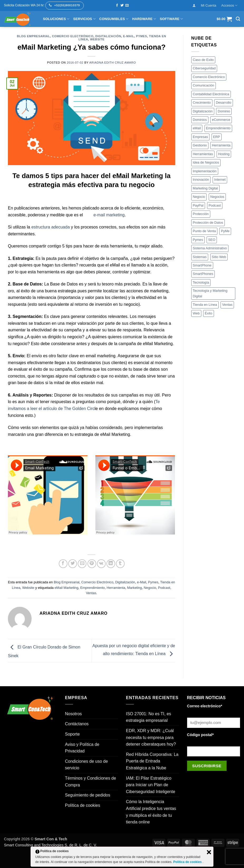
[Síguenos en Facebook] (117, 6)
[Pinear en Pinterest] (92, 564)
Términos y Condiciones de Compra (91, 782)
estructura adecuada (51, 227)
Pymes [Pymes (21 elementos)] (198, 240)
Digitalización (108, 36)
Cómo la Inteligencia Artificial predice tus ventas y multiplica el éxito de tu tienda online (151, 812)
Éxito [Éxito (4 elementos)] (208, 313)
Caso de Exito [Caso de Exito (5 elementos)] (203, 60)
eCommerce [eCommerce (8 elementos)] (221, 120)
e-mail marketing (109, 215)
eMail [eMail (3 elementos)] (197, 128)
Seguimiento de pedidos (88, 795)
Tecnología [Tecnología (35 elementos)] (201, 282)
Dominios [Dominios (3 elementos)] (200, 120)
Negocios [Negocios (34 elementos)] (217, 197)
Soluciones (56, 19)
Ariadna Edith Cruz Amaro (113, 63)
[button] (194, 5)
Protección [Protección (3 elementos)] (201, 214)
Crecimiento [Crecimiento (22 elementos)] (202, 102)
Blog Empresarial (33, 36)
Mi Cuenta (208, 5)
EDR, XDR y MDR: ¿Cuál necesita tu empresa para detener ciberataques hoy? (151, 737)
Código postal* (201, 735)
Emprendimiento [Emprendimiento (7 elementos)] (218, 128)
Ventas (91, 593)
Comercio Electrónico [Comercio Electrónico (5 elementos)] (209, 77)
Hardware (144, 19)
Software (172, 19)
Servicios (84, 19)
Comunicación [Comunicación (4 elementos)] (204, 85)
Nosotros (74, 714)
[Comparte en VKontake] (101, 564)
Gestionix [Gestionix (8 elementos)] (200, 145)
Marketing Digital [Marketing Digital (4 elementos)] (205, 188)
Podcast (164, 588)
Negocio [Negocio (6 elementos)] (199, 197)
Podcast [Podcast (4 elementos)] (215, 205)
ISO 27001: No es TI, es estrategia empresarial (148, 717)
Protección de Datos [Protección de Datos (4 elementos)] (208, 223)
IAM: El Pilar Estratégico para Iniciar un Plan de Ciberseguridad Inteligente (151, 785)
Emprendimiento (92, 588)
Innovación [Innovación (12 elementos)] (201, 180)
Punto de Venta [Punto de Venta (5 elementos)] (204, 231)
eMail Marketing (66, 588)
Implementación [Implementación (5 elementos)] (205, 171)
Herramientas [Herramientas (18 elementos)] (203, 154)
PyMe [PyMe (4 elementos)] (225, 231)
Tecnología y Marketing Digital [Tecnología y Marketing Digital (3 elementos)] (210, 293)
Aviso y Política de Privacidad (82, 748)
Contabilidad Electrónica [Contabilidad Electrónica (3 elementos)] (211, 94)
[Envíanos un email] (127, 6)
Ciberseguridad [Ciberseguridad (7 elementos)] (204, 68)
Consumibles (114, 19)
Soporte (72, 734)
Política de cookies (83, 805)
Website (97, 39)
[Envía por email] (82, 564)
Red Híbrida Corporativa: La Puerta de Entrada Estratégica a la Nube (152, 761)
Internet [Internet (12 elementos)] (220, 180)
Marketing (134, 588)
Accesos (230, 5)
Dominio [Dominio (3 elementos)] (224, 111)
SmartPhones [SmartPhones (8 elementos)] (203, 274)
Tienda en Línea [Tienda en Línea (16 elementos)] (205, 305)
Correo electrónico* (205, 706)
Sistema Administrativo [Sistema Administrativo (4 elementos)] (210, 248)
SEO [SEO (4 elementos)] (212, 240)
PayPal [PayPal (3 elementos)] (198, 205)
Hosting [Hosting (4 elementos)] (224, 154)
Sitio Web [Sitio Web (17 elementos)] (219, 257)
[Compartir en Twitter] (73, 564)
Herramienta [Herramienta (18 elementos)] (221, 145)
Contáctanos (77, 724)
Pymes (141, 36)
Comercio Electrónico (73, 36)
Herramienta (116, 588)
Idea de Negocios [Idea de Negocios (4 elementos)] (206, 162)
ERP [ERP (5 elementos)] (217, 137)
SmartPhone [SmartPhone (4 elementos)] (202, 265)
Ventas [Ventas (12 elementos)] (227, 305)
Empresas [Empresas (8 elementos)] (201, 137)
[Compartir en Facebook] (63, 564)
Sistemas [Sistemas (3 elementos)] (200, 257)
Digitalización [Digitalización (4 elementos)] (203, 111)
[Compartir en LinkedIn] (111, 564)
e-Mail (129, 36)
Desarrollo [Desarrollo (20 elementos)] (223, 102)
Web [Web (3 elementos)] (196, 313)
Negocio (150, 588)
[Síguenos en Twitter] (122, 6)
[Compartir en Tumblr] (120, 564)
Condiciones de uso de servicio (87, 765)
